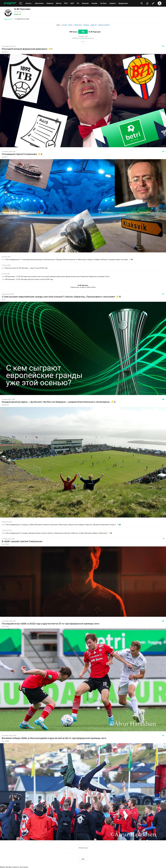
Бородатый (5, 405)
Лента (58, 25)
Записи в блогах (104, 25)
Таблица (86, 25)
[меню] (21, 3)
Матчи (70, 25)
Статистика (78, 25)
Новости (94, 25)
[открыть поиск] (142, 3)
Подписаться (8, 19)
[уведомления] (147, 3)
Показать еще (83, 848)
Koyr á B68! (5, 544)
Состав (64, 25)
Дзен (3, 300)
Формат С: (5, 52)
